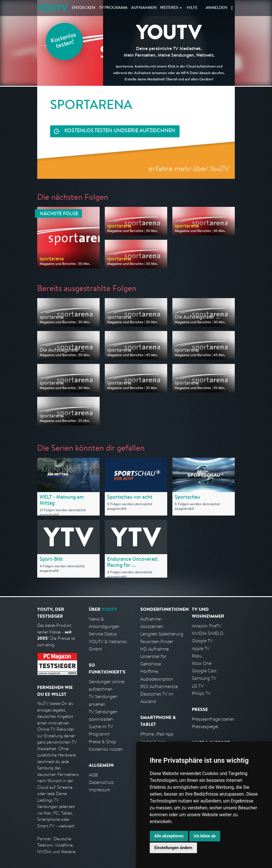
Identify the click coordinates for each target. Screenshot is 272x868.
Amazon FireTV (207, 626)
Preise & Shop (103, 742)
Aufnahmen (144, 8)
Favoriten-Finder (157, 642)
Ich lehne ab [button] (205, 836)
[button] (232, 8)
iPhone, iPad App (157, 734)
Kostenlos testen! (64, 41)
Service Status (103, 634)
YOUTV (52, 8)
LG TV (198, 686)
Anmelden (216, 8)
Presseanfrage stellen (213, 719)
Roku (197, 656)
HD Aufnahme (154, 649)
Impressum (99, 790)
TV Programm (113, 8)
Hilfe (192, 8)
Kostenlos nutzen (106, 749)
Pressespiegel (205, 727)
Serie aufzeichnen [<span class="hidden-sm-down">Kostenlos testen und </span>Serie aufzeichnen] (120, 131)
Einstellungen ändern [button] (173, 848)
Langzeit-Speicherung (162, 634)
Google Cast (204, 671)
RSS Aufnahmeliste (159, 686)
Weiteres (169, 8)
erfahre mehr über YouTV (189, 168)
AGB (93, 775)
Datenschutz (101, 782)
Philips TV (201, 693)
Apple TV (201, 648)
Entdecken (84, 8)
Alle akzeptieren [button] (169, 836)
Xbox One (202, 663)
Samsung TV (204, 678)
